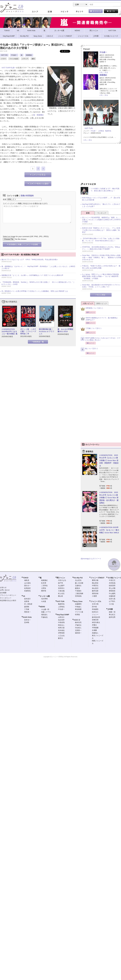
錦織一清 (112, 612)
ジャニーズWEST (98, 578)
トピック (65, 12)
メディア (25, 59)
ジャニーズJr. (96, 602)
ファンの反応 (14, 59)
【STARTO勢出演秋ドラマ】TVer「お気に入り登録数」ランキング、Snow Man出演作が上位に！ (101, 240)
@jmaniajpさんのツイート (91, 559)
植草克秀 (112, 617)
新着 (88, 213)
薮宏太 (60, 638)
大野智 (44, 589)
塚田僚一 (78, 633)
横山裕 (60, 596)
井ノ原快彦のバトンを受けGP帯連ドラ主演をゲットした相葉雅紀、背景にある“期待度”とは (35, 291)
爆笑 (33, 59)
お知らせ (3, 588)
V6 (24, 596)
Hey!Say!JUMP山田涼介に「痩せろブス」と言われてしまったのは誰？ (101, 206)
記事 (50, 12)
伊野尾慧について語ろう (92, 309)
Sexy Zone (78, 602)
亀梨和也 (108, 131)
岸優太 (94, 625)
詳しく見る (104, 73)
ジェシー (95, 615)
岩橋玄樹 (95, 620)
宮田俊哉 (78, 596)
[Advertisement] (101, 164)
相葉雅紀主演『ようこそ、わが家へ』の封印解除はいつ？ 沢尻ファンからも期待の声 (32, 276)
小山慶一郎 (45, 610)
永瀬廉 (94, 631)
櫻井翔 (44, 591)
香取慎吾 (112, 591)
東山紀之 (112, 615)
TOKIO (26, 578)
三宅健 (27, 610)
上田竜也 (101, 131)
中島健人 (78, 607)
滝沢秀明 (44, 599)
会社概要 (3, 593)
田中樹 (94, 607)
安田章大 (61, 589)
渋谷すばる (62, 581)
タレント (79, 12)
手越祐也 (44, 617)
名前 (5, 200)
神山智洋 (95, 589)
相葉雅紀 (29, 55)
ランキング (102, 213)
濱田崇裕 (95, 594)
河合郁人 (78, 628)
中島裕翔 (61, 623)
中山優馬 (112, 594)
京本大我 (95, 604)
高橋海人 (95, 633)
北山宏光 (78, 581)
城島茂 (27, 581)
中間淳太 (95, 586)
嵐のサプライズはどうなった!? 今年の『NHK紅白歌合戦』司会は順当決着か (30, 260)
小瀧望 (94, 596)
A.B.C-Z (77, 620)
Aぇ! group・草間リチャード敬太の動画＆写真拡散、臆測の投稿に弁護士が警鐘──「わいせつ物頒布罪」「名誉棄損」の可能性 (101, 277)
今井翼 (44, 602)
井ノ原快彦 (28, 604)
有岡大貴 (61, 628)
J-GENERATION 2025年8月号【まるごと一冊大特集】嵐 (9, 332)
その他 (111, 604)
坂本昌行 (27, 599)
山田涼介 (61, 617)
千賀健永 (78, 591)
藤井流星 (95, 591)
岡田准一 (27, 612)
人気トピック (88, 304)
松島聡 (77, 615)
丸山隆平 (61, 586)
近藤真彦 (112, 596)
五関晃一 (78, 631)
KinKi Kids (27, 617)
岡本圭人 (61, 625)
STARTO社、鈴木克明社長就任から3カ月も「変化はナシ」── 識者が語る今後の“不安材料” (101, 248)
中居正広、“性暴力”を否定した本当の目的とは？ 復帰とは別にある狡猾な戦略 (101, 267)
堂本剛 (27, 623)
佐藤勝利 (78, 604)
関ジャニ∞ (61, 578)
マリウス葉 (79, 612)
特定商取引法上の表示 (8, 601)
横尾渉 (77, 589)
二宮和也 (44, 586)
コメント (6, 204)
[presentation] (23, 227)
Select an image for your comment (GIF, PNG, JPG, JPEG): (26, 237)
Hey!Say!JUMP (63, 615)
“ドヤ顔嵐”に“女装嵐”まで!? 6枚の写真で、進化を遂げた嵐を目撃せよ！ (105, 190)
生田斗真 (112, 599)
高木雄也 (61, 631)
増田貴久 (44, 615)
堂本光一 (27, 620)
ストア (35, 12)
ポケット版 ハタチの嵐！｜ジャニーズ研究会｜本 (28, 332)
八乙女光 (61, 636)
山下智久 (112, 602)
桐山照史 (95, 583)
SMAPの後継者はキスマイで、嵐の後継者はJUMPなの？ (99, 319)
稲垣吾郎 (112, 586)
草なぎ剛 (112, 589)
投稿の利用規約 (27, 196)
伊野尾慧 (61, 633)
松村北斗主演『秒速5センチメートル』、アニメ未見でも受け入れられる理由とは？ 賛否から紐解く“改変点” (101, 230)
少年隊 (110, 609)
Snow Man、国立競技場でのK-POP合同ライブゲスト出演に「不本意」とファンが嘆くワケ (101, 286)
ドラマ (3, 59)
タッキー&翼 (45, 596)
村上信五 (61, 594)
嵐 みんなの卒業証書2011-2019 (65, 331)
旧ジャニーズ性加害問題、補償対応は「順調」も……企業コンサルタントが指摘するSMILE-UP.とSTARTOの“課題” (102, 220)
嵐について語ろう (89, 350)
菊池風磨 (78, 610)
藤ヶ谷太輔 (79, 583)
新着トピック (102, 304)
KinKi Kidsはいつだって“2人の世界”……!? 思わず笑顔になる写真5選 (101, 199)
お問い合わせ (5, 590)
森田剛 (27, 607)
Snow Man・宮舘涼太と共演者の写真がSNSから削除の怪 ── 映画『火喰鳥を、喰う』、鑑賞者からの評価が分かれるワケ (102, 258)
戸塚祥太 (78, 625)
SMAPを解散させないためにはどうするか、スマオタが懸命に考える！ (100, 339)
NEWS (42, 607)
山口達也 (27, 583)
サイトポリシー (6, 598)
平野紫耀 (95, 628)
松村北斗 (95, 612)
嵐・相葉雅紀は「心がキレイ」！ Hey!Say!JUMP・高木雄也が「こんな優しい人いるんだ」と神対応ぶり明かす (38, 268)
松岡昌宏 (27, 589)
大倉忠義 (61, 591)
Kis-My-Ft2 (78, 578)
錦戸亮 (60, 583)
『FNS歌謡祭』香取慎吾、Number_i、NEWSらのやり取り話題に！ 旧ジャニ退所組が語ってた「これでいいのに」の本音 (38, 283)
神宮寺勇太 (96, 623)
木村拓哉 (112, 583)
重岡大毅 (95, 581)
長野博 (27, 602)
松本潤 (44, 583)
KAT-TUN (4, 55)
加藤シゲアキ (46, 612)
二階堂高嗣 (79, 594)
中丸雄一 (14, 55)
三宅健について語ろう (91, 329)
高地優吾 (95, 610)
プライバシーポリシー (8, 596)
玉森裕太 (78, 586)
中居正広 (112, 581)
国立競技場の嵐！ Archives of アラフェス (47, 332)
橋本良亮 (78, 623)
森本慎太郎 (96, 617)
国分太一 (27, 586)
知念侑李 (61, 620)
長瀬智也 (27, 591)
